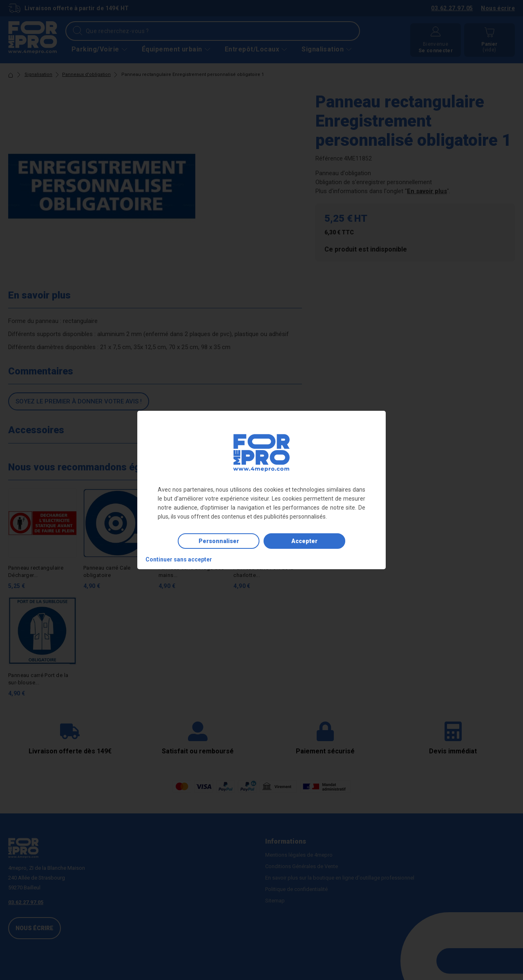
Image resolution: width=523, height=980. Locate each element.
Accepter (304, 541)
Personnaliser (219, 541)
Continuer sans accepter (179, 559)
